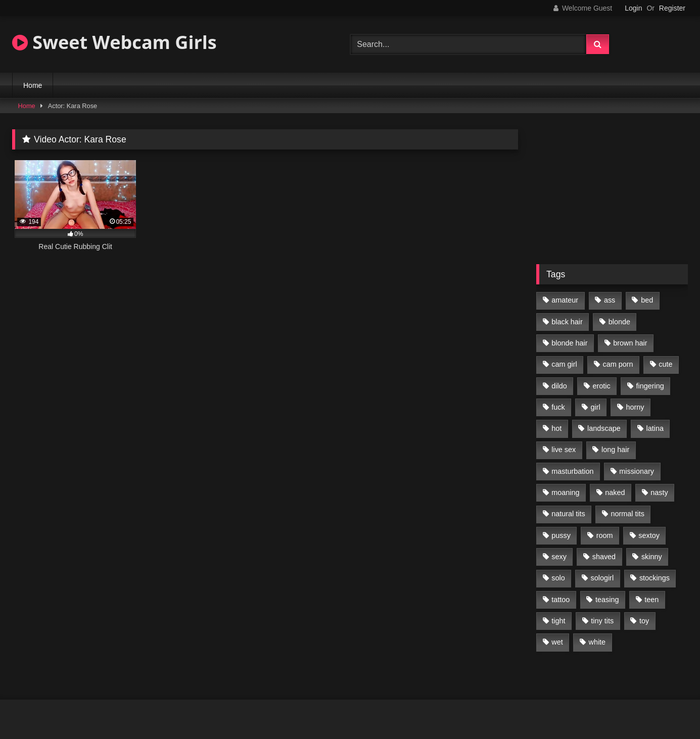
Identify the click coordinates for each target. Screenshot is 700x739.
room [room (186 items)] (605, 535)
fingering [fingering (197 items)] (650, 386)
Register (672, 8)
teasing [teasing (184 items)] (607, 600)
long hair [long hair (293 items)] (615, 450)
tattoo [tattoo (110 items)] (561, 600)
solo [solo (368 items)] (558, 578)
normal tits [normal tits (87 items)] (627, 514)
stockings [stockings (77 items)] (655, 578)
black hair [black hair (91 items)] (567, 322)
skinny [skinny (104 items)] (652, 557)
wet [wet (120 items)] (557, 642)
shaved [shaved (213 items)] (604, 557)
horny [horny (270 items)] (635, 407)
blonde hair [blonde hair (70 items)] (569, 343)
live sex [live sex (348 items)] (564, 450)
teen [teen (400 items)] (651, 600)
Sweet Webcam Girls (114, 42)
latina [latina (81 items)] (655, 428)
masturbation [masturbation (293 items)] (572, 471)
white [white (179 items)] (597, 642)
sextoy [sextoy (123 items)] (649, 535)
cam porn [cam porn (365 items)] (618, 364)
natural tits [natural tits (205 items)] (568, 514)
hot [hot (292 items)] (556, 428)
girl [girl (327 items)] (596, 407)
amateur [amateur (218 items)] (565, 300)
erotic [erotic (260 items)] (602, 386)
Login (633, 8)
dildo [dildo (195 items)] (559, 386)
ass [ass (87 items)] (610, 300)
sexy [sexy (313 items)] (559, 557)
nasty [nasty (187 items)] (659, 492)
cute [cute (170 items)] (665, 364)
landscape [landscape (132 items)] (604, 428)
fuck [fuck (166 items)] (558, 407)
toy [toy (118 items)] (644, 621)
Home (33, 85)
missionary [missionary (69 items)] (637, 471)
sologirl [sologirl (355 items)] (602, 578)
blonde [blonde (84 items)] (619, 322)
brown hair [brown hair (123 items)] (630, 343)
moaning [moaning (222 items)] (565, 492)
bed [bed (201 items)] (647, 300)
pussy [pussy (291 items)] (561, 535)
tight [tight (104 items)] (558, 621)
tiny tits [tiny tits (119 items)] (602, 621)
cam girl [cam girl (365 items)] (564, 364)
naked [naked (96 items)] (615, 492)
